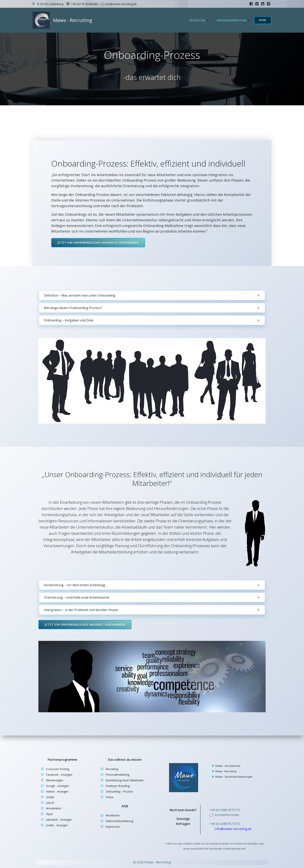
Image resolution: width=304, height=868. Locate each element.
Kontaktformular (227, 815)
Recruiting (199, 20)
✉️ (212, 829)
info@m (220, 829)
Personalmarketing (233, 20)
